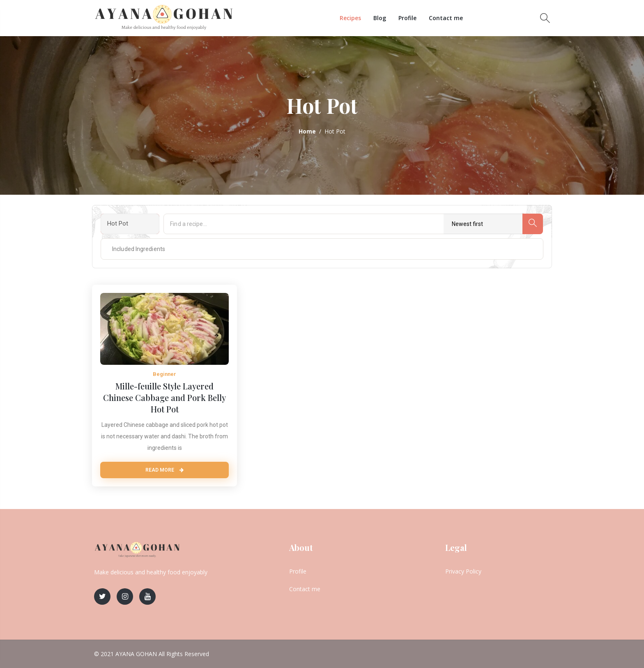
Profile (407, 18)
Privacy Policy (463, 571)
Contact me (446, 18)
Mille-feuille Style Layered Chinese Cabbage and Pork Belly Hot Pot (164, 397)
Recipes (350, 18)
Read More (164, 470)
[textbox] (132, 249)
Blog (380, 18)
